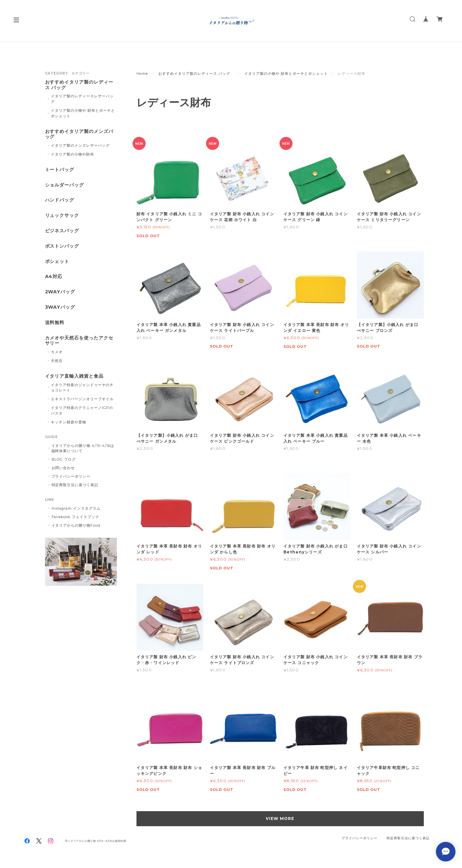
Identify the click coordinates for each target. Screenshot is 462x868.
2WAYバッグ (60, 292)
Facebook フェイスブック (75, 517)
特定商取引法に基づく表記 (75, 485)
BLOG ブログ (64, 459)
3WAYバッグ (60, 307)
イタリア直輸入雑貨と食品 (74, 376)
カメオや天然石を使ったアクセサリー (79, 341)
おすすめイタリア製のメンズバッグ (79, 134)
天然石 (57, 361)
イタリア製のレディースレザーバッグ (82, 99)
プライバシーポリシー (71, 476)
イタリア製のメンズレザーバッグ (80, 145)
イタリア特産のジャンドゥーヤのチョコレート (82, 388)
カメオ (57, 352)
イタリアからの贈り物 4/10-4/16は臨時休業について (83, 448)
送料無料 (55, 323)
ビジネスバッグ (62, 231)
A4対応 (54, 277)
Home (142, 74)
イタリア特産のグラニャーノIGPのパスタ (82, 410)
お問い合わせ (63, 468)
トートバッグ (60, 170)
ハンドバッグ (60, 200)
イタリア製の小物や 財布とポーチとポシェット (286, 74)
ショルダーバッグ (65, 185)
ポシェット (57, 262)
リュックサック (62, 215)
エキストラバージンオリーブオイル (82, 399)
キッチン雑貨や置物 (69, 422)
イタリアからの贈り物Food (76, 525)
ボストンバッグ (62, 246)
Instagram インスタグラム (76, 508)
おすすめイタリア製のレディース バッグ (196, 74)
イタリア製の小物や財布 (72, 154)
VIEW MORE (280, 819)
